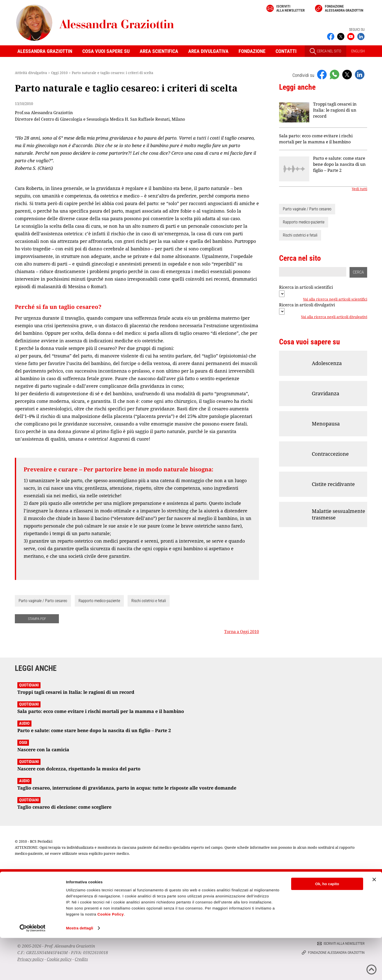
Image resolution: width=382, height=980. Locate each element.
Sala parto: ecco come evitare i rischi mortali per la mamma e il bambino (316, 139)
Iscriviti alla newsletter (291, 8)
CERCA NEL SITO (326, 51)
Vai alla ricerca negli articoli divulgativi (334, 317)
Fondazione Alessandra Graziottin (344, 8)
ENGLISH (358, 51)
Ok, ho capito (327, 926)
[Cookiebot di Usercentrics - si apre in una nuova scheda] (33, 970)
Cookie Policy (111, 956)
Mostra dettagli (80, 970)
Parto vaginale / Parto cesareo (43, 601)
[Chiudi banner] (374, 922)
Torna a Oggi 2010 (242, 632)
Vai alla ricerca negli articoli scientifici (335, 299)
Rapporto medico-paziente (99, 601)
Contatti (286, 51)
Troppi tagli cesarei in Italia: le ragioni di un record (335, 110)
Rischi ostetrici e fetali (149, 601)
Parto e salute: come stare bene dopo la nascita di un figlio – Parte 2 (339, 164)
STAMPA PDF (37, 619)
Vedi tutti (359, 189)
